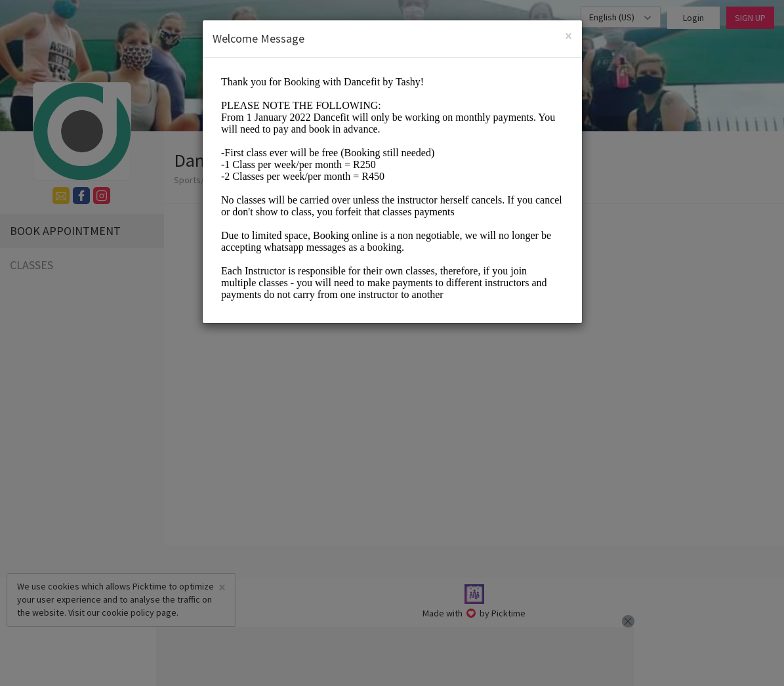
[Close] (568, 36)
